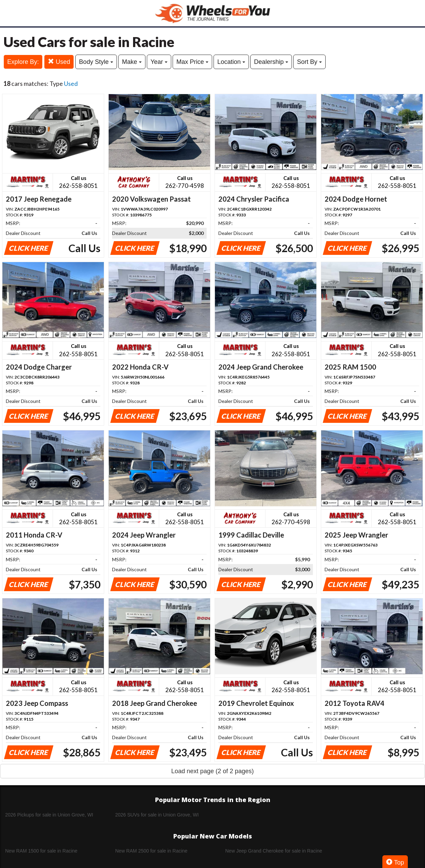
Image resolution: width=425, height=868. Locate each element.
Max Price (192, 62)
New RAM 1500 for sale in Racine (41, 851)
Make (132, 62)
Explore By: (23, 62)
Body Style (96, 62)
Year (159, 62)
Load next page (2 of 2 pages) (212, 771)
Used (59, 62)
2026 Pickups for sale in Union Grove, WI (49, 815)
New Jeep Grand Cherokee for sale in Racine (274, 851)
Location (231, 62)
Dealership (271, 62)
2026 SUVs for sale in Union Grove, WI (157, 815)
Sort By (309, 62)
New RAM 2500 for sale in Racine (151, 851)
